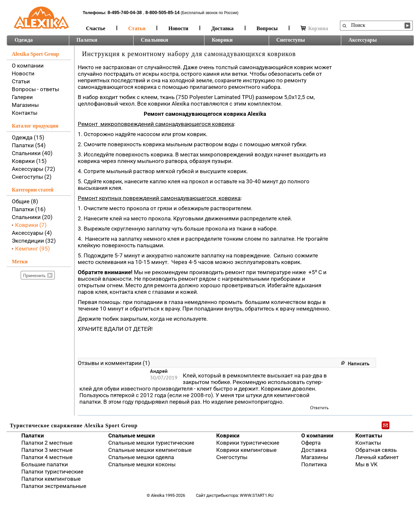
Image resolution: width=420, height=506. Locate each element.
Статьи (137, 28)
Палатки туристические (52, 472)
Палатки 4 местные (47, 457)
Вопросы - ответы (35, 89)
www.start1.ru (257, 495)
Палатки (87, 40)
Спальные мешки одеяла (141, 457)
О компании (28, 66)
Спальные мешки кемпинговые (150, 450)
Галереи (22, 97)
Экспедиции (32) (34, 241)
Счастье (96, 28)
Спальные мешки (132, 435)
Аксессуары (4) (32, 233)
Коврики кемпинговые (246, 450)
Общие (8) (25, 201)
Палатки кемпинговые (51, 479)
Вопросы (267, 28)
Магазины (25, 105)
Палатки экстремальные (54, 486)
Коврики (222, 40)
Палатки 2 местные (47, 443)
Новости (178, 28)
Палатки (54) (29, 145)
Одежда (24, 40)
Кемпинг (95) (32, 249)
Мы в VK (367, 464)
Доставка (222, 28)
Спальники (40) (32, 153)
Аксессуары (363, 40)
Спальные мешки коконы (142, 464)
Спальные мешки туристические (151, 443)
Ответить (319, 408)
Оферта (311, 443)
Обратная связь (376, 450)
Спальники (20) (32, 217)
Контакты (25, 113)
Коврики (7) (31, 225)
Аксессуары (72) (33, 169)
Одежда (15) (28, 137)
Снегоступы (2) (32, 177)
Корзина (314, 28)
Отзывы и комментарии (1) (114, 363)
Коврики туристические (248, 443)
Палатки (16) (29, 209)
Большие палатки (45, 464)
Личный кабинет (377, 457)
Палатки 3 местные (47, 450)
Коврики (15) (29, 161)
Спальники (154, 40)
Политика (314, 464)
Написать (359, 363)
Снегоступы (291, 40)
